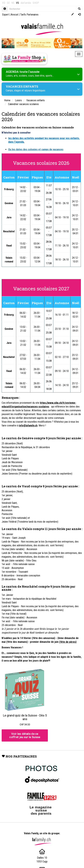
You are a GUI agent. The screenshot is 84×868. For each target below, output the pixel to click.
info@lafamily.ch (28, 426)
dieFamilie (26, 3)
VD (4, 3)
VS (17, 3)
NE (13, 3)
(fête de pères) (68, 642)
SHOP (36, 3)
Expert (6, 15)
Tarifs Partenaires (29, 15)
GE (8, 3)
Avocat (15, 15)
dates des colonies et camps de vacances (40, 149)
